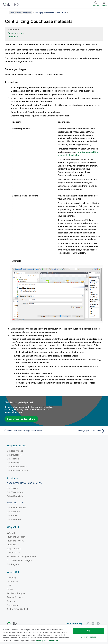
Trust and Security (16, 537)
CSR (9, 585)
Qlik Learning (13, 463)
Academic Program (16, 593)
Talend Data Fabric (16, 496)
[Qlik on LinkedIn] (93, 623)
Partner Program (15, 597)
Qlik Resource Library (17, 471)
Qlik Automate (14, 519)
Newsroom (12, 605)
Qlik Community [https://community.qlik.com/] (74, 624)
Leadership (13, 581)
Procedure (13, 37)
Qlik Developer (14, 455)
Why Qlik (11, 533)
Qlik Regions (13, 564)
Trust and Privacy (15, 541)
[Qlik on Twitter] (88, 623)
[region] (53, 635)
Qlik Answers (13, 512)
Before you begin (16, 33)
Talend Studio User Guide (21, 13)
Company (12, 578)
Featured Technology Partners (22, 556)
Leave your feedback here (21, 419)
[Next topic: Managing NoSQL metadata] (80, 431)
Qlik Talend (12, 488)
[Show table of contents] (6, 13)
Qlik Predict (13, 516)
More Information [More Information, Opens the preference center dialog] (89, 637)
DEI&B (10, 589)
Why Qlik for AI (14, 549)
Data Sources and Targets (20, 560)
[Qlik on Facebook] (98, 623)
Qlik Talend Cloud (16, 492)
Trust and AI (13, 545)
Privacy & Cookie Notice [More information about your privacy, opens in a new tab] (47, 640)
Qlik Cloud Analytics (17, 508)
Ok (88, 631)
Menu (104, 5)
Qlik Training (13, 459)
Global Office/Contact (17, 609)
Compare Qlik (14, 553)
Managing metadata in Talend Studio (50, 13)
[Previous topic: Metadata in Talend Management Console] (28, 431)
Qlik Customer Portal (17, 467)
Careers (11, 601)
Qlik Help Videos (15, 451)
